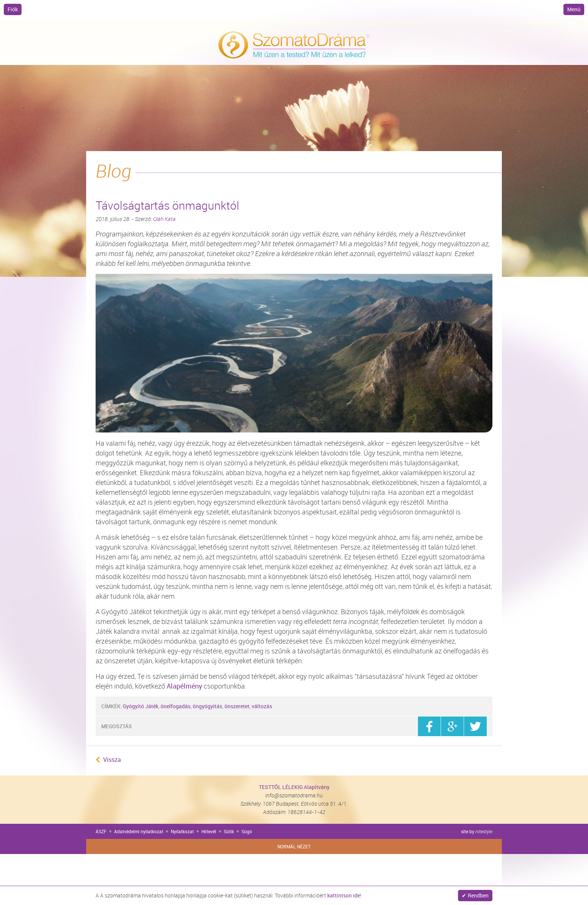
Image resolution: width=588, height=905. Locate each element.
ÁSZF (101, 831)
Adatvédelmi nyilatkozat (139, 831)
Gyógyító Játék (141, 706)
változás (262, 706)
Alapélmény (184, 686)
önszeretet (237, 706)
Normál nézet (294, 846)
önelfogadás (176, 706)
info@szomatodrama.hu (294, 795)
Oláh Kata (164, 219)
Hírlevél (209, 831)
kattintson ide (344, 895)
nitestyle (484, 831)
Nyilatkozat (182, 831)
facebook (429, 726)
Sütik (229, 831)
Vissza (112, 760)
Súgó (247, 831)
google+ (452, 726)
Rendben (478, 895)
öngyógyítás (207, 706)
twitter (475, 726)
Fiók (13, 9)
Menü (574, 9)
